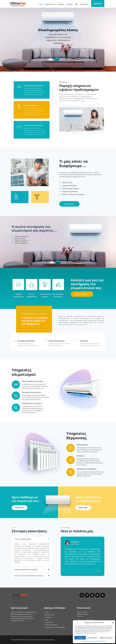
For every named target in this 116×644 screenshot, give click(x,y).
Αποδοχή (80, 638)
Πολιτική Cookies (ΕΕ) (51, 625)
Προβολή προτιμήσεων (106, 638)
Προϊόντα (70, 4)
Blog (76, 4)
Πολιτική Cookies (86, 641)
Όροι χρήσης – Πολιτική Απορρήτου (98, 641)
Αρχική (41, 4)
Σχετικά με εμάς (50, 4)
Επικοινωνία (84, 4)
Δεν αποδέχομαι (92, 638)
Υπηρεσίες (61, 4)
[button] (113, 623)
